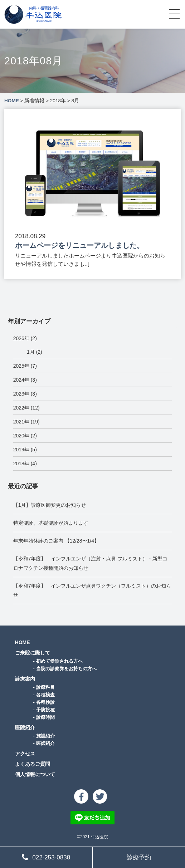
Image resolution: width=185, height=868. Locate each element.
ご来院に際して (33, 653)
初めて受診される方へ (59, 661)
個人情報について (35, 774)
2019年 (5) (25, 450)
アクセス (25, 754)
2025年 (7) (25, 366)
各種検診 (45, 702)
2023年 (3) (25, 394)
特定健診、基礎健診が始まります (51, 523)
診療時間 (45, 717)
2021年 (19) (26, 422)
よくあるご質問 (33, 764)
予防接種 (45, 710)
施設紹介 (45, 736)
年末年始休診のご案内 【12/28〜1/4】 (56, 541)
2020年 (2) (25, 436)
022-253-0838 (46, 857)
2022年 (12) (26, 408)
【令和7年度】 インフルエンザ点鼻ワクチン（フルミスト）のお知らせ (92, 590)
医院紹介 (25, 727)
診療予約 (139, 857)
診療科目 (45, 687)
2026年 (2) (25, 338)
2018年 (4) (25, 464)
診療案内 (25, 679)
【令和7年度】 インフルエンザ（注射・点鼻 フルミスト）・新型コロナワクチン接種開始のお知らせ (91, 563)
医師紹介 (45, 743)
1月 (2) (35, 352)
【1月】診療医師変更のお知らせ (50, 505)
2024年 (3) (25, 380)
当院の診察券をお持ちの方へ (66, 669)
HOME (23, 642)
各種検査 (45, 695)
